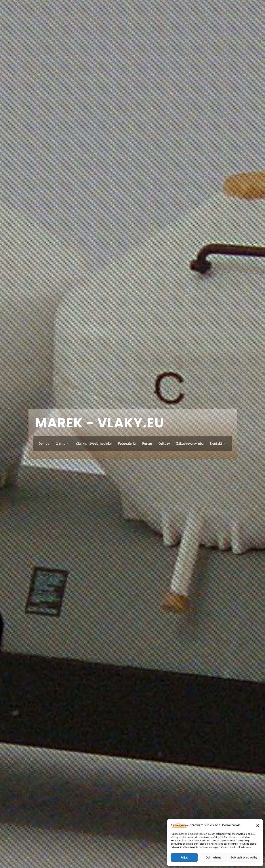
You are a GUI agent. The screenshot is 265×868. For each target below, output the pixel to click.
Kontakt (218, 444)
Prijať (184, 857)
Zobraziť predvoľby (244, 857)
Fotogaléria (127, 444)
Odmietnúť (213, 857)
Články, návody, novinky (94, 444)
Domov (43, 444)
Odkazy (164, 444)
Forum (147, 444)
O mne (62, 444)
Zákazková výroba (190, 444)
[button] (258, 825)
